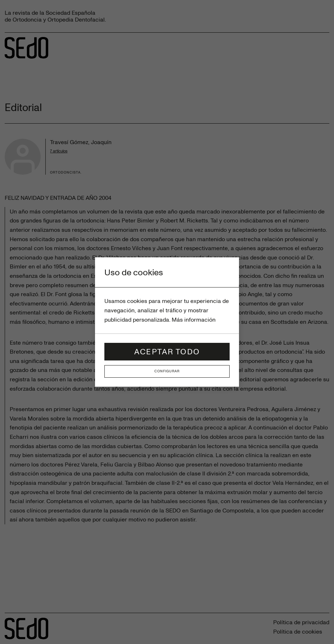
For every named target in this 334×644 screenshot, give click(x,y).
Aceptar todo (167, 351)
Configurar (167, 371)
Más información (194, 319)
